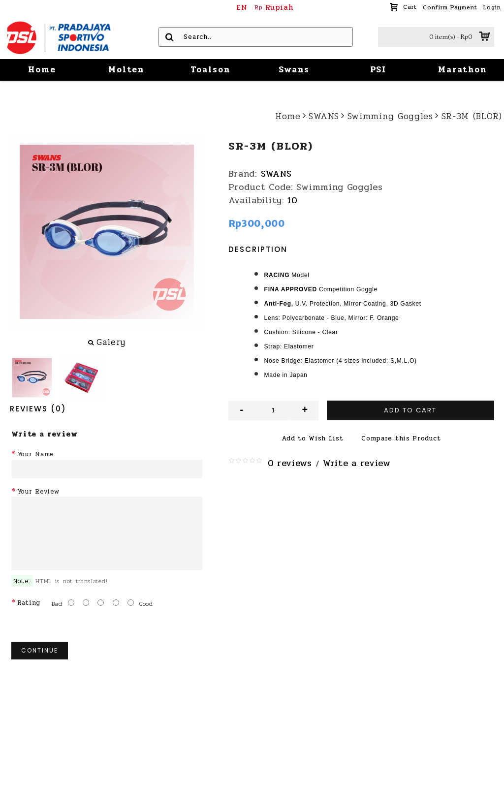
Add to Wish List (312, 438)
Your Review (38, 492)
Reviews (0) (38, 409)
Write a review (357, 463)
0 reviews (290, 463)
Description (258, 249)
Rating (29, 603)
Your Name (36, 454)
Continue (40, 650)
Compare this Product (401, 438)
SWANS (277, 174)
